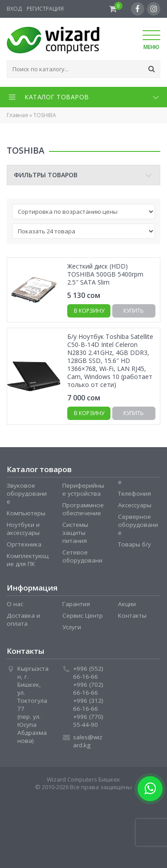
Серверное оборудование (138, 525)
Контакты (132, 615)
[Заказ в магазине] (83, 212)
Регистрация (45, 9)
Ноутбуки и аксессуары (23, 529)
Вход (14, 9)
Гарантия (76, 604)
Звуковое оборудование (27, 493)
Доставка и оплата (23, 619)
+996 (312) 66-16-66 (88, 705)
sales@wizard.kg (88, 741)
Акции (127, 604)
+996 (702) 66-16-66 (88, 689)
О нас (15, 604)
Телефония (134, 493)
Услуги (72, 627)
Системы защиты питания (75, 533)
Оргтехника (24, 544)
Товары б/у (134, 544)
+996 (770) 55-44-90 (88, 721)
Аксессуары (135, 505)
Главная (17, 115)
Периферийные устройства (83, 489)
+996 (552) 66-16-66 (88, 672)
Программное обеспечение (83, 509)
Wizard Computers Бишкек (83, 779)
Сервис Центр (83, 615)
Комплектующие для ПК (28, 560)
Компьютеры (26, 513)
